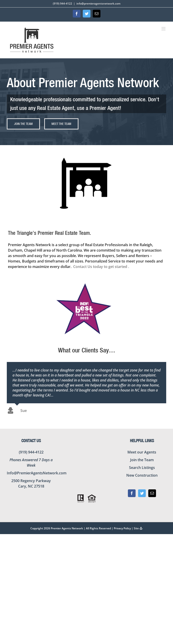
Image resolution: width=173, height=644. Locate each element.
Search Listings (142, 468)
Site (138, 528)
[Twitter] (142, 493)
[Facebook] (132, 493)
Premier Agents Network (67, 528)
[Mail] (152, 493)
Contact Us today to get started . (102, 267)
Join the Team (142, 460)
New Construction (142, 475)
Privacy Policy (122, 528)
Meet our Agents (142, 452)
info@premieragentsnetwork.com (98, 4)
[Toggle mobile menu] (164, 29)
